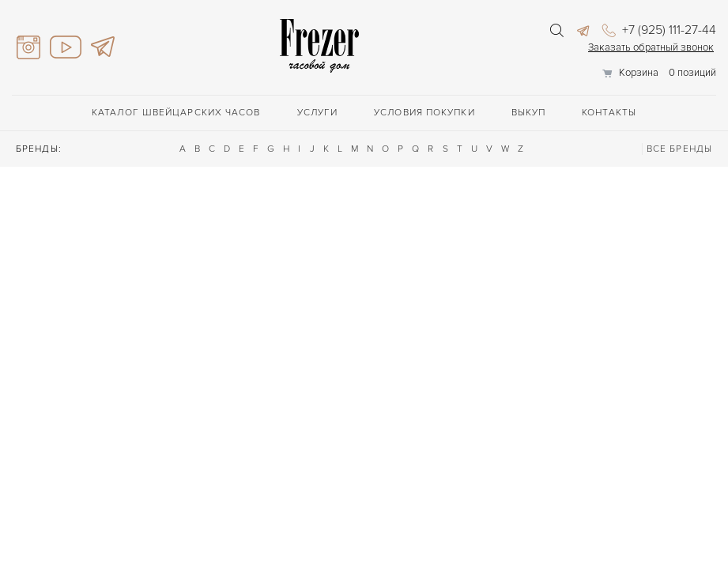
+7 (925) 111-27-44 (659, 30)
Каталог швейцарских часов (176, 113)
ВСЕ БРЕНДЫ (679, 149)
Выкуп (529, 113)
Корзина (639, 73)
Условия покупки (424, 113)
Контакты (609, 113)
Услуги (318, 113)
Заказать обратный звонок (651, 47)
